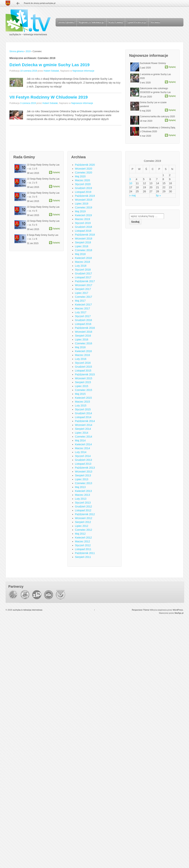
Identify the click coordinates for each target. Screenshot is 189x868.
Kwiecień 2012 (83, 538)
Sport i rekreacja (137, 22)
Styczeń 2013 (83, 503)
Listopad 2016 (83, 324)
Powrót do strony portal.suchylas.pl (40, 3)
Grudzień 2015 (84, 367)
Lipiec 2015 (82, 386)
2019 (28, 51)
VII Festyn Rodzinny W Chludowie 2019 (49, 97)
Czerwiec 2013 (84, 483)
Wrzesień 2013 (84, 472)
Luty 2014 (81, 452)
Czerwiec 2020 (84, 173)
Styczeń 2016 (83, 363)
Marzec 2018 (83, 262)
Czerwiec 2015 (84, 390)
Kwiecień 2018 (83, 258)
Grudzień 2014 (84, 413)
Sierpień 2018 (83, 242)
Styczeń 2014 (83, 456)
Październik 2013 (85, 468)
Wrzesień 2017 (84, 285)
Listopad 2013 (83, 464)
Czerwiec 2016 (84, 343)
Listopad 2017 (83, 277)
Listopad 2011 (83, 549)
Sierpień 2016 (83, 336)
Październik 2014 (85, 421)
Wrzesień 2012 (84, 518)
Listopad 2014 (83, 417)
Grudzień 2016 (84, 320)
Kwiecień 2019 (83, 215)
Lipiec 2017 (82, 293)
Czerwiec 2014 (84, 437)
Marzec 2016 (83, 355)
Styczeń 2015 (83, 409)
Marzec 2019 (83, 219)
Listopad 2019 (83, 192)
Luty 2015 (81, 406)
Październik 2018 (85, 235)
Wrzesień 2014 (84, 425)
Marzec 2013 (83, 495)
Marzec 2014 (83, 448)
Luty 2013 (81, 499)
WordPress (178, 610)
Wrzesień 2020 (84, 169)
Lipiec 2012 (82, 526)
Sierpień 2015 (83, 382)
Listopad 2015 (83, 371)
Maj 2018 (80, 254)
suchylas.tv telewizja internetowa (27, 610)
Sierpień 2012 (83, 522)
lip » (158, 195)
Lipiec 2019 (82, 204)
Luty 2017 (81, 312)
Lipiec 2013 (82, 479)
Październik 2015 (85, 374)
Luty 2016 (81, 359)
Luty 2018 (81, 266)
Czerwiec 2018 (84, 250)
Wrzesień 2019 (84, 200)
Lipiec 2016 (82, 340)
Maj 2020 (80, 176)
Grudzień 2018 (84, 227)
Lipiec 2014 (82, 433)
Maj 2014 (80, 440)
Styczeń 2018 (83, 270)
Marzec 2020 (83, 180)
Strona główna (66, 22)
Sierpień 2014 (83, 429)
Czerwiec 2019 (84, 207)
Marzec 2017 (83, 308)
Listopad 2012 (83, 510)
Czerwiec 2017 (84, 297)
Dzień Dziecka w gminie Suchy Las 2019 (49, 65)
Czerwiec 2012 (84, 530)
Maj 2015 (80, 394)
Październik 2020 (85, 165)
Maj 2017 (80, 301)
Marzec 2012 (83, 541)
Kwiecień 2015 (83, 398)
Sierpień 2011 (83, 557)
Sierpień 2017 (83, 289)
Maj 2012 (80, 534)
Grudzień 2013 (84, 460)
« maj (132, 195)
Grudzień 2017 (84, 273)
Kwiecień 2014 (83, 444)
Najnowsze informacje (92, 22)
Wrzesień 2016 (84, 332)
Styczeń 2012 (83, 545)
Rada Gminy (116, 22)
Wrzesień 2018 (84, 239)
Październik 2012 (85, 514)
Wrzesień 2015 (84, 378)
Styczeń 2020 (83, 184)
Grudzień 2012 (84, 506)
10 (131, 183)
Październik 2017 (85, 281)
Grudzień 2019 (84, 188)
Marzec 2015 (83, 402)
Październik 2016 (85, 328)
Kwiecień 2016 (83, 351)
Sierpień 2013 (83, 475)
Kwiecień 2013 (83, 491)
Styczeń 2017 (83, 316)
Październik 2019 (85, 196)
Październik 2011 (85, 553)
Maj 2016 (80, 347)
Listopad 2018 (83, 231)
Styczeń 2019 (83, 223)
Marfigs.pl (179, 613)
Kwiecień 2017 (83, 305)
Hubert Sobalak (51, 71)
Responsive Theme (141, 610)
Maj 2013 (80, 487)
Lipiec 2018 (82, 246)
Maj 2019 (80, 211)
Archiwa (155, 22)
